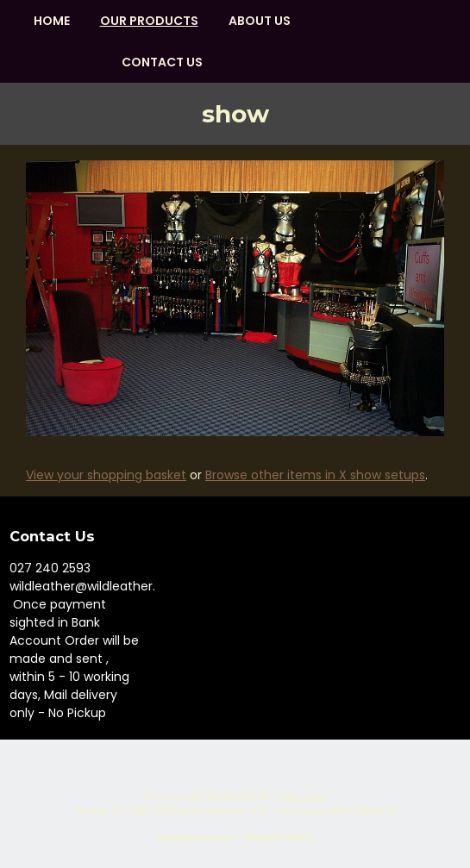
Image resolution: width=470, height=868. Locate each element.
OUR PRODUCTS (149, 21)
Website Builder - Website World (235, 838)
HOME (52, 21)
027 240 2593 (50, 568)
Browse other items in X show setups (315, 475)
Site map (304, 796)
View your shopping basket (106, 475)
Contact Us (162, 62)
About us (260, 21)
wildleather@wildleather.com (97, 586)
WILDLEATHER (239, 796)
